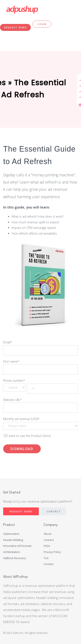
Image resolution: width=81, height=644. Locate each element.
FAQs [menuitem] (47, 546)
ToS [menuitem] (46, 558)
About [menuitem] (47, 534)
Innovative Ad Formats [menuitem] (17, 546)
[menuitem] (19, 561)
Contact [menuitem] (49, 564)
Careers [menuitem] (49, 540)
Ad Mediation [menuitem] (12, 552)
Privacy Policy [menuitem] (52, 552)
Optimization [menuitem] (11, 534)
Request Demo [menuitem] (16, 27)
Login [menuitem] (42, 24)
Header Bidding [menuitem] (13, 540)
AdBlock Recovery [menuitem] (15, 558)
